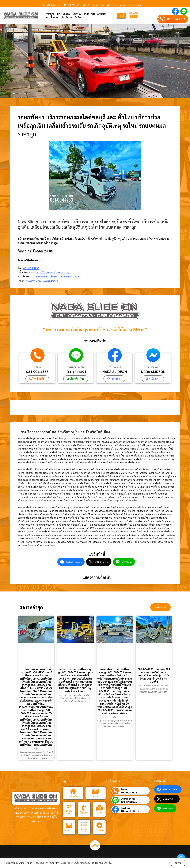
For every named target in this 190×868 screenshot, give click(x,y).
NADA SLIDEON (115, 371)
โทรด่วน (37, 367)
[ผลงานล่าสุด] (84, 824)
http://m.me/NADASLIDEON (42, 280)
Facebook (126, 808)
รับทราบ (178, 863)
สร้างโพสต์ (99, 830)
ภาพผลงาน (96, 796)
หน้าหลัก (50, 14)
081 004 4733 (176, 19)
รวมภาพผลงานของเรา (95, 14)
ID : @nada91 (76, 371)
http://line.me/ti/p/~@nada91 (53, 272)
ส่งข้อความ (153, 367)
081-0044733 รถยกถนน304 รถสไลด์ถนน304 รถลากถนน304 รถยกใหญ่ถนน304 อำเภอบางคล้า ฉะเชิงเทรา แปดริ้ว (154, 675)
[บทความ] (69, 825)
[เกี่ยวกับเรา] (69, 807)
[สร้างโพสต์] (99, 825)
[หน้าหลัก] (73, 791)
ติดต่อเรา (79, 17)
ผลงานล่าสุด (63, 14)
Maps (99, 813)
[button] (3, 61)
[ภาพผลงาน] (95, 791)
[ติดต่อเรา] (84, 808)
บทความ (77, 14)
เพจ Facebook (115, 367)
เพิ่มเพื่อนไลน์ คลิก (76, 367)
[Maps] (99, 808)
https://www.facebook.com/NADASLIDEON (55, 276)
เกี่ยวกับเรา (66, 17)
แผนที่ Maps (52, 17)
